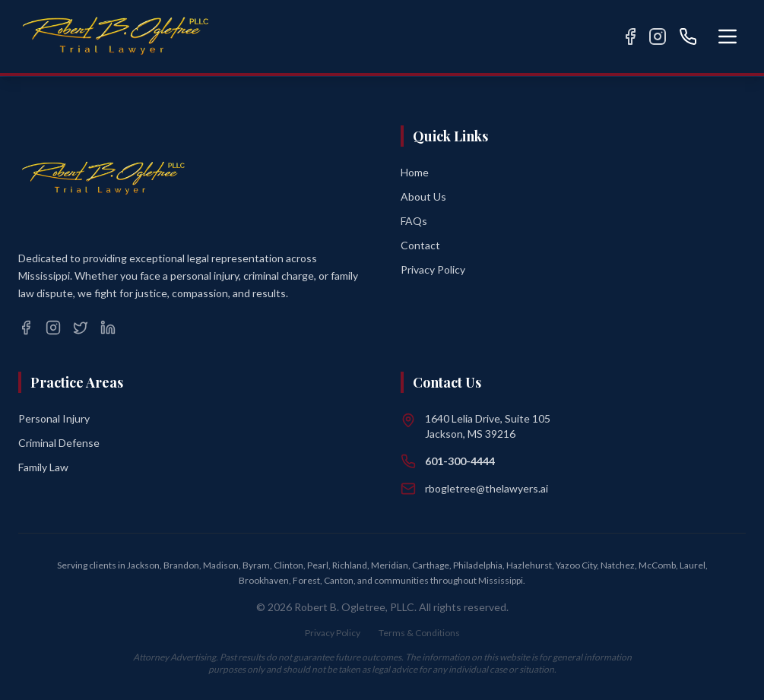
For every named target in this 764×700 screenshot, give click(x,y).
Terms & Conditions (419, 633)
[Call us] (688, 36)
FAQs (414, 221)
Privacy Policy (433, 269)
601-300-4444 (460, 461)
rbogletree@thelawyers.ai (487, 488)
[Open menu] (728, 36)
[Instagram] (658, 36)
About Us (423, 196)
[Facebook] (630, 36)
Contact (420, 245)
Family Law (43, 467)
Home (415, 172)
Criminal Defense (59, 443)
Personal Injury (54, 418)
